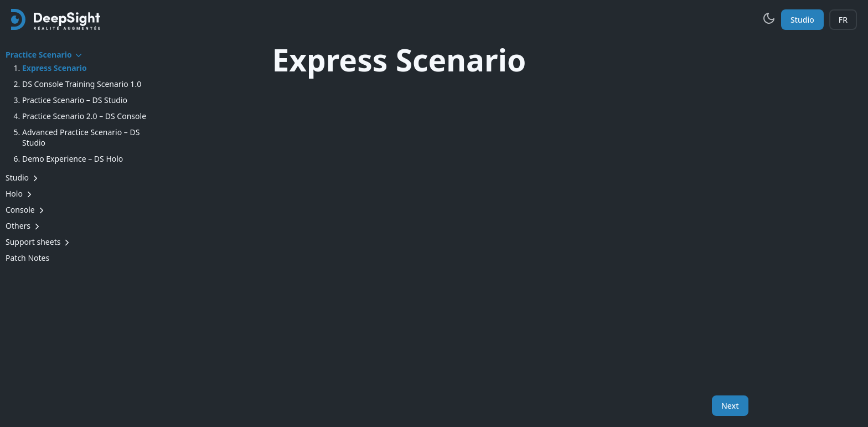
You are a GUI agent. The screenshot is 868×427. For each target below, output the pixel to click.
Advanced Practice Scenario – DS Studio (81, 137)
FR (843, 20)
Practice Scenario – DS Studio (75, 100)
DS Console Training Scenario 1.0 (82, 84)
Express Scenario (55, 68)
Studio (802, 20)
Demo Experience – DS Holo (73, 159)
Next (730, 406)
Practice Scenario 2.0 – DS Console (84, 116)
